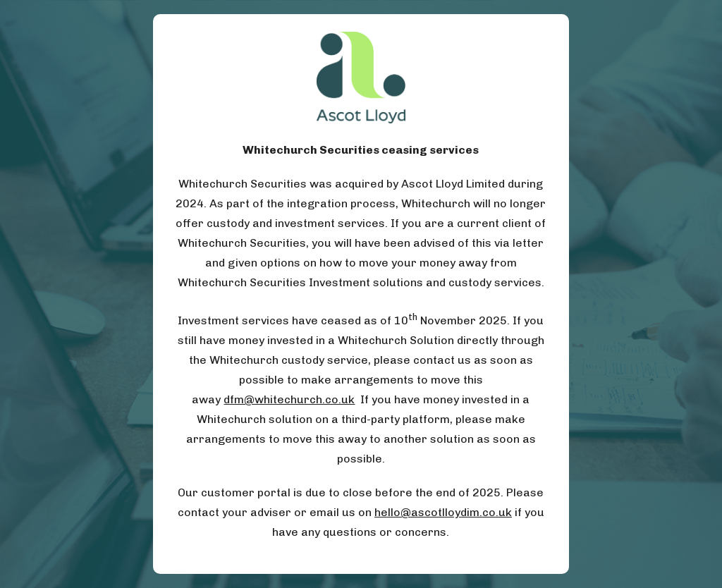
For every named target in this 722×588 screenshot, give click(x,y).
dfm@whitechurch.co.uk (289, 399)
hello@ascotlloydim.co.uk (443, 512)
